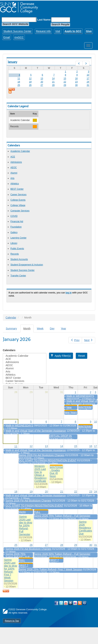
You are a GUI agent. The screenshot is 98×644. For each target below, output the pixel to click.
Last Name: (44, 20)
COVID (14, 216)
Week (40, 328)
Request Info (43, 31)
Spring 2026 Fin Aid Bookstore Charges (42, 455)
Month (28, 330)
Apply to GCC (73, 31)
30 (76, 85)
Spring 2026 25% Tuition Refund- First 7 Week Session (50, 569)
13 (42, 78)
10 (88, 75)
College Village (18, 205)
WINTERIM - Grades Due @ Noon (56, 472)
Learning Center (18, 238)
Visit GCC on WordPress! (71, 603)
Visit (58, 31)
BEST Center (17, 189)
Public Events (17, 249)
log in (69, 293)
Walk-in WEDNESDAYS (80, 396)
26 (30, 85)
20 (42, 82)
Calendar (11, 318)
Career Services (18, 195)
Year (63, 328)
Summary (11, 328)
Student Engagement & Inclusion (27, 265)
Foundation (16, 227)
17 (88, 78)
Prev (75, 340)
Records (15, 254)
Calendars (9, 350)
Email (7, 37)
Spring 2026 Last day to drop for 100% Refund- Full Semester (26, 525)
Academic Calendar (20, 151)
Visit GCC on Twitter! (61, 603)
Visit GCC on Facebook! (57, 603)
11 (19, 78)
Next (88, 340)
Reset (82, 356)
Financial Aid (17, 221)
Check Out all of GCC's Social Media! (84, 603)
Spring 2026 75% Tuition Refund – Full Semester (62, 516)
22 (65, 82)
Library (14, 243)
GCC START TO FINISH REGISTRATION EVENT (48, 460)
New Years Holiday (71, 414)
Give (89, 31)
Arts (12, 178)
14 (53, 78)
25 (19, 85)
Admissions (16, 162)
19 (30, 82)
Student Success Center (17, 31)
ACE (13, 157)
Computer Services (20, 211)
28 (53, 85)
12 (30, 78)
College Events (18, 200)
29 (65, 85)
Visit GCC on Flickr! (75, 603)
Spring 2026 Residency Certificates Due (85, 528)
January (12, 62)
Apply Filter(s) (61, 356)
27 (42, 85)
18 (19, 82)
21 (53, 82)
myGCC (19, 37)
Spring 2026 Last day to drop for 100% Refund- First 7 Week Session (11, 570)
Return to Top (12, 621)
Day (52, 328)
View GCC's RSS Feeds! (80, 603)
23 (76, 82)
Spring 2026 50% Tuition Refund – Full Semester (62, 554)
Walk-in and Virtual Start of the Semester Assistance (82, 402)
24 (88, 82)
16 (76, 78)
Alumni (14, 173)
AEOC (14, 167)
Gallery (14, 232)
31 (88, 85)
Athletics (15, 184)
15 (65, 78)
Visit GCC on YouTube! (66, 603)
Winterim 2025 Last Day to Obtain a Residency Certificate (41, 474)
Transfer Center (18, 276)
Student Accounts (19, 259)
